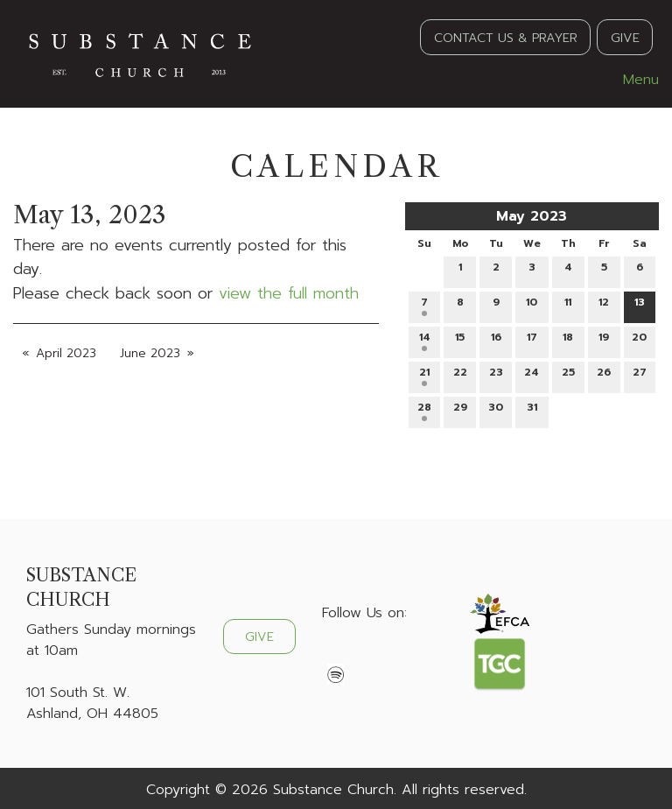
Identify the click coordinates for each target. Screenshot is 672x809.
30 (496, 410)
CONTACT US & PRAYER (506, 38)
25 (568, 375)
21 (424, 375)
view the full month (289, 293)
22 (460, 375)
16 (496, 340)
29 (460, 410)
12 (604, 305)
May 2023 (532, 216)
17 (532, 340)
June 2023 (150, 353)
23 (496, 375)
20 (639, 340)
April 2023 (66, 353)
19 (604, 340)
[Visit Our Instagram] (392, 654)
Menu (632, 80)
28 (424, 410)
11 (568, 305)
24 (532, 375)
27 (640, 375)
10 (532, 305)
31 (532, 410)
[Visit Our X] (364, 654)
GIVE (625, 38)
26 (604, 375)
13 (640, 305)
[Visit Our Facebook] (336, 654)
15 (460, 340)
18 (568, 340)
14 (425, 340)
